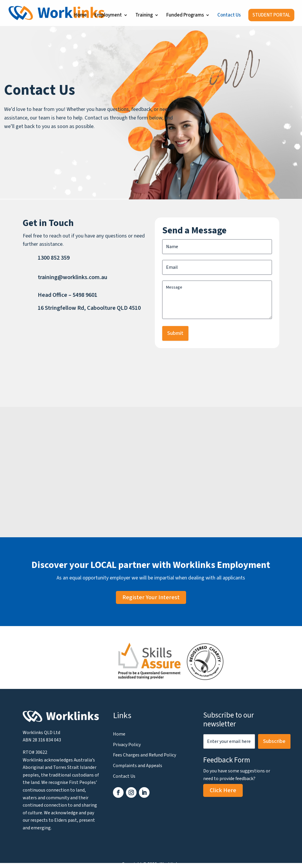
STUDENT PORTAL (271, 15)
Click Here (223, 790)
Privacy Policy (127, 745)
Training (144, 16)
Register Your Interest (151, 597)
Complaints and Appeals (138, 766)
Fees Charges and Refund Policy (145, 755)
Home (81, 16)
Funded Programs (185, 16)
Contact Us (229, 16)
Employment (108, 16)
